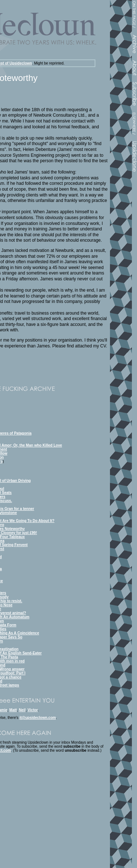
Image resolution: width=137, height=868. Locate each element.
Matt (13, 710)
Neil (22, 710)
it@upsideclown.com (38, 718)
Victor (33, 710)
